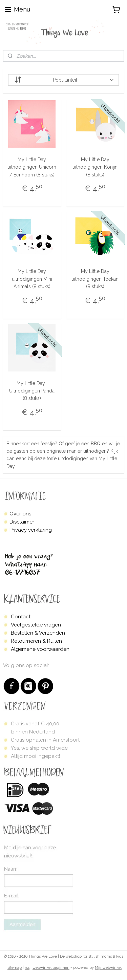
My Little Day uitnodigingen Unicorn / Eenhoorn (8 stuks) (32, 167)
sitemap (15, 968)
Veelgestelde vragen (36, 625)
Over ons (20, 514)
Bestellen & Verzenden (38, 633)
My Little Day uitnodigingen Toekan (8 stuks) (95, 279)
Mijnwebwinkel (108, 968)
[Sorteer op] (64, 80)
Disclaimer (22, 522)
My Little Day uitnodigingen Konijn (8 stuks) (95, 167)
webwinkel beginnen (51, 968)
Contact (21, 617)
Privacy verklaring (31, 530)
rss (27, 968)
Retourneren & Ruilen (36, 641)
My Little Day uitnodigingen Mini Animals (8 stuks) (32, 279)
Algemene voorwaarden (40, 649)
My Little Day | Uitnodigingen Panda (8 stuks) (32, 391)
